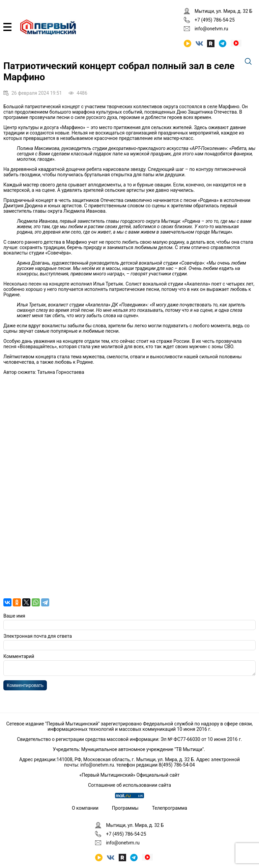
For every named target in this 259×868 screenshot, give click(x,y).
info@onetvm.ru (211, 29)
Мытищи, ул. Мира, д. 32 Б (223, 11)
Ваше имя (14, 616)
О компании (85, 808)
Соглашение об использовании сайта (129, 785)
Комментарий (19, 656)
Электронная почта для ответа (38, 636)
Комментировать (25, 687)
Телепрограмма (170, 808)
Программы (125, 808)
